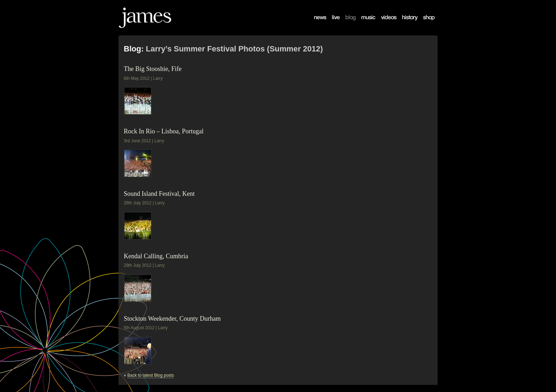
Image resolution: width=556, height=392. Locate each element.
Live (332, 23)
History (405, 23)
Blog (346, 23)
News (316, 23)
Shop (424, 23)
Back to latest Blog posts (151, 375)
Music (363, 23)
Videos (384, 23)
